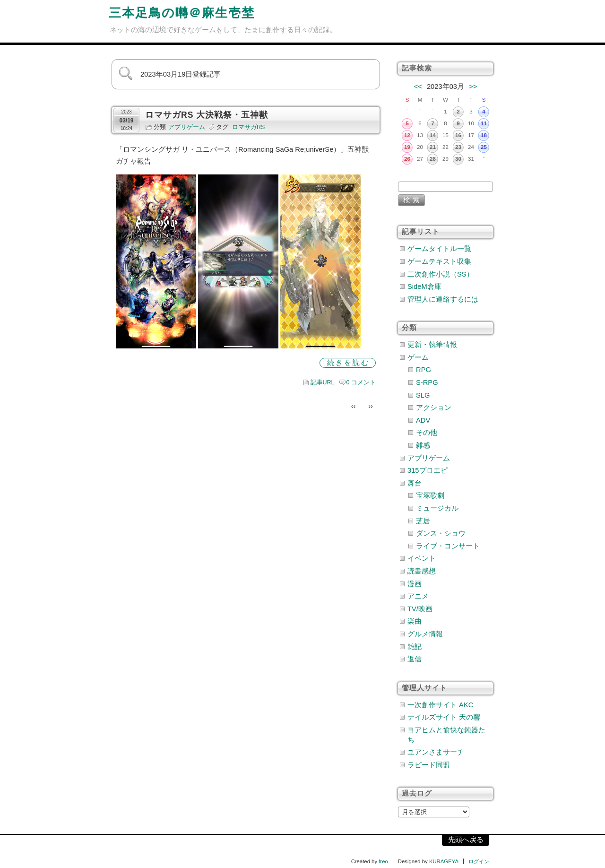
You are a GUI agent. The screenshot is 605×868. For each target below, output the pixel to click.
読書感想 (422, 571)
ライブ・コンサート (448, 546)
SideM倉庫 (424, 286)
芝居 (423, 521)
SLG (423, 395)
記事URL (323, 382)
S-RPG (427, 382)
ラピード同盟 (429, 765)
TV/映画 (420, 609)
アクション (434, 408)
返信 (415, 659)
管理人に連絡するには (443, 299)
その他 (427, 433)
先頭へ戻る (466, 840)
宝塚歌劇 (430, 495)
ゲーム (418, 357)
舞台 (415, 483)
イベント (422, 558)
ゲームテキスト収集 (439, 261)
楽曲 (415, 621)
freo (383, 861)
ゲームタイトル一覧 (439, 249)
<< (418, 87)
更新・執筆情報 (432, 345)
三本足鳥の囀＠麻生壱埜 (182, 13)
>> (473, 87)
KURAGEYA (444, 861)
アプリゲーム (187, 127)
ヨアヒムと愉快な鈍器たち (446, 735)
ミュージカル (437, 508)
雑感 (423, 445)
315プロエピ (428, 470)
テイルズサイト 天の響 (444, 717)
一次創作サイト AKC (440, 705)
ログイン (479, 861)
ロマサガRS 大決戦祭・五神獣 (207, 115)
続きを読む (348, 363)
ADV (423, 420)
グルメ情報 (425, 634)
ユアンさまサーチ (436, 752)
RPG (423, 370)
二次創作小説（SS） (441, 274)
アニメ (418, 596)
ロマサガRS (248, 127)
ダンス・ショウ (441, 533)
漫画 (415, 584)
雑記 (415, 647)
